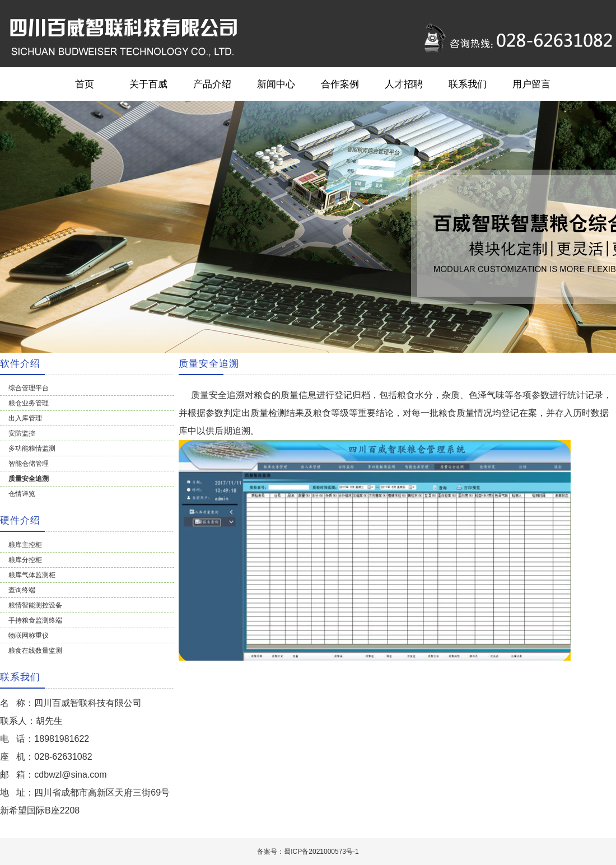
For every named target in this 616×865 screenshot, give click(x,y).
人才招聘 (404, 84)
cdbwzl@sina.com (70, 775)
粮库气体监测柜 (32, 575)
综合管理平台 (29, 388)
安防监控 (22, 433)
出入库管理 (25, 418)
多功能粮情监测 (32, 448)
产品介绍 (212, 84)
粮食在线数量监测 (35, 651)
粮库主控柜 (25, 545)
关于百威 (148, 84)
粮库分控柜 (25, 560)
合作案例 (340, 84)
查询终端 (22, 590)
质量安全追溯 (29, 479)
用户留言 (531, 84)
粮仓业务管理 (29, 403)
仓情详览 (22, 494)
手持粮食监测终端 (35, 620)
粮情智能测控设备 (35, 605)
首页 (85, 84)
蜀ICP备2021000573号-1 (321, 852)
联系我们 (468, 84)
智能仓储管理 (29, 464)
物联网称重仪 (29, 635)
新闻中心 (276, 84)
